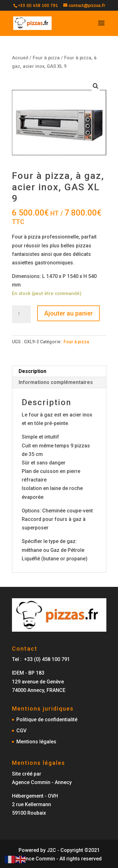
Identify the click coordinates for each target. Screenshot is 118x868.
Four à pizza (46, 58)
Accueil (20, 58)
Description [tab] (32, 371)
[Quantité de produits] (21, 314)
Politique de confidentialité (47, 720)
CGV (21, 731)
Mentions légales (36, 742)
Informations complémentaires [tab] (56, 382)
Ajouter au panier (68, 313)
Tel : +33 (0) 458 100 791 (41, 659)
